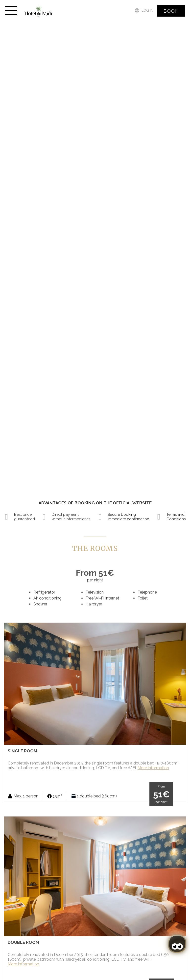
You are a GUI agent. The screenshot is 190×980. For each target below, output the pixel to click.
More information (153, 768)
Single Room (23, 751)
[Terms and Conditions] (159, 517)
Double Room (24, 942)
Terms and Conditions (176, 517)
